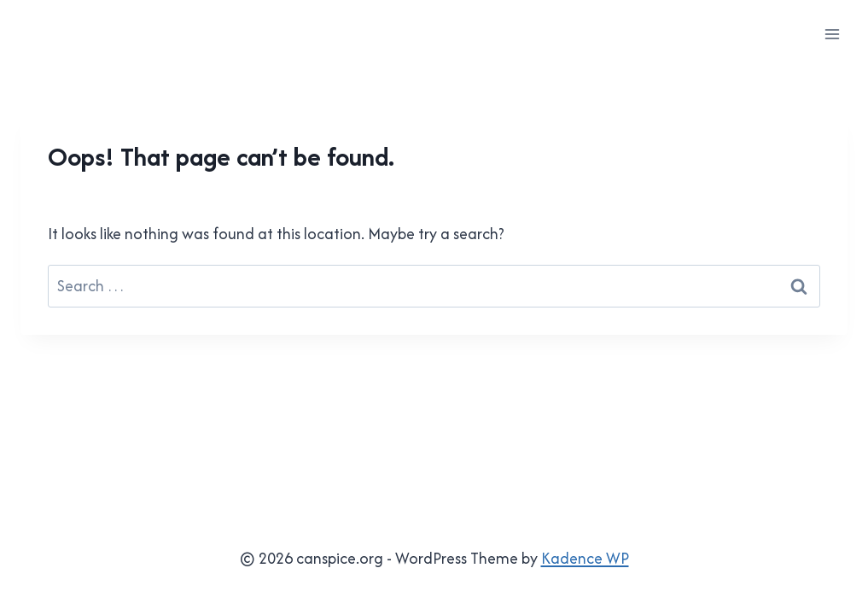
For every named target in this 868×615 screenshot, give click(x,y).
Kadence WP (585, 558)
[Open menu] (832, 34)
